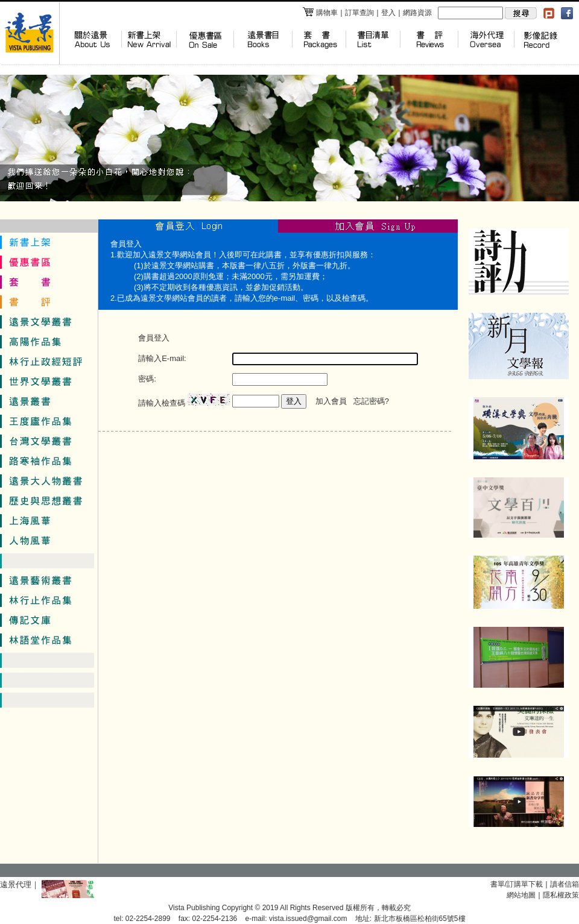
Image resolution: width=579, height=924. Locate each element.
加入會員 (331, 401)
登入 (388, 13)
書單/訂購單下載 (517, 884)
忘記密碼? (371, 401)
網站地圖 (521, 895)
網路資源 (417, 13)
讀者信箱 (565, 884)
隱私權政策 (561, 895)
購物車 (320, 13)
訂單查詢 (359, 13)
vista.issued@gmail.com (308, 919)
